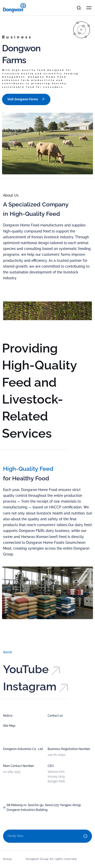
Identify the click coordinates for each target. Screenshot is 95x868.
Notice (8, 716)
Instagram (35, 691)
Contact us (55, 716)
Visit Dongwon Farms (26, 100)
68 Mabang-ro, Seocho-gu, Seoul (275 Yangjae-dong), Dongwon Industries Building (42, 807)
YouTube (31, 674)
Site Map (9, 726)
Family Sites (48, 836)
